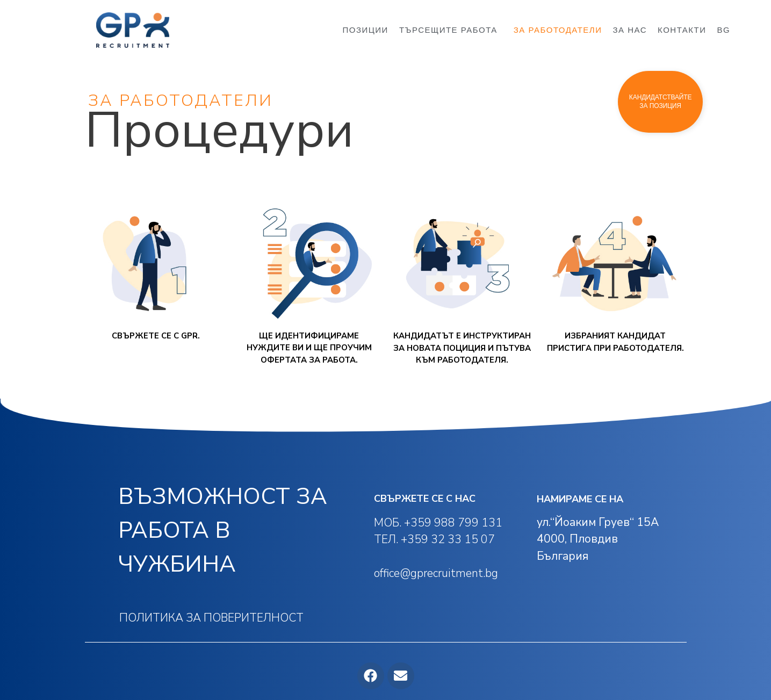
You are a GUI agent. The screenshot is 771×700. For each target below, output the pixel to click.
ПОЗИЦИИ (365, 30)
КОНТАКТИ (682, 30)
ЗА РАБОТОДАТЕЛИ (558, 30)
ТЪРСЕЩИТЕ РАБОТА (451, 30)
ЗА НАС (630, 30)
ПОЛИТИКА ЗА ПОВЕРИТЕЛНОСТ (211, 618)
